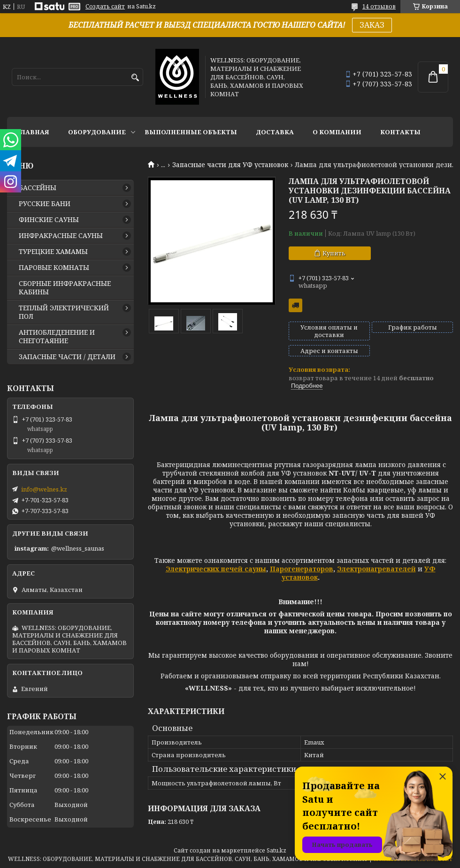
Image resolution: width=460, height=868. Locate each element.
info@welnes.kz (44, 489)
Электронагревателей (376, 569)
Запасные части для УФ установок (230, 165)
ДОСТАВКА (275, 132)
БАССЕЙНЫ (38, 188)
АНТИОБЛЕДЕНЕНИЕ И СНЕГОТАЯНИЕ (57, 337)
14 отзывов (379, 6)
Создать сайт (105, 7)
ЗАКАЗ (372, 25)
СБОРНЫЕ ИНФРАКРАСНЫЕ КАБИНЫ (65, 288)
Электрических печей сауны (216, 569)
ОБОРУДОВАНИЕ (97, 132)
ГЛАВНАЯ (33, 132)
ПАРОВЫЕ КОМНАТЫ (54, 268)
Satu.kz (276, 850)
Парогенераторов (302, 569)
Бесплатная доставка (295, 305)
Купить (334, 253)
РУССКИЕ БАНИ (45, 204)
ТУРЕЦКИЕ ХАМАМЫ (53, 252)
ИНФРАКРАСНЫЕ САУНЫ (61, 236)
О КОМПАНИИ (337, 132)
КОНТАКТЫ (400, 132)
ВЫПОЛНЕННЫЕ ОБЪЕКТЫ (191, 132)
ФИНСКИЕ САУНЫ (49, 220)
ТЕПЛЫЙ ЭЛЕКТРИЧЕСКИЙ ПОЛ (64, 312)
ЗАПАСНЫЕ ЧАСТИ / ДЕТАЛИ (67, 357)
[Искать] (135, 78)
